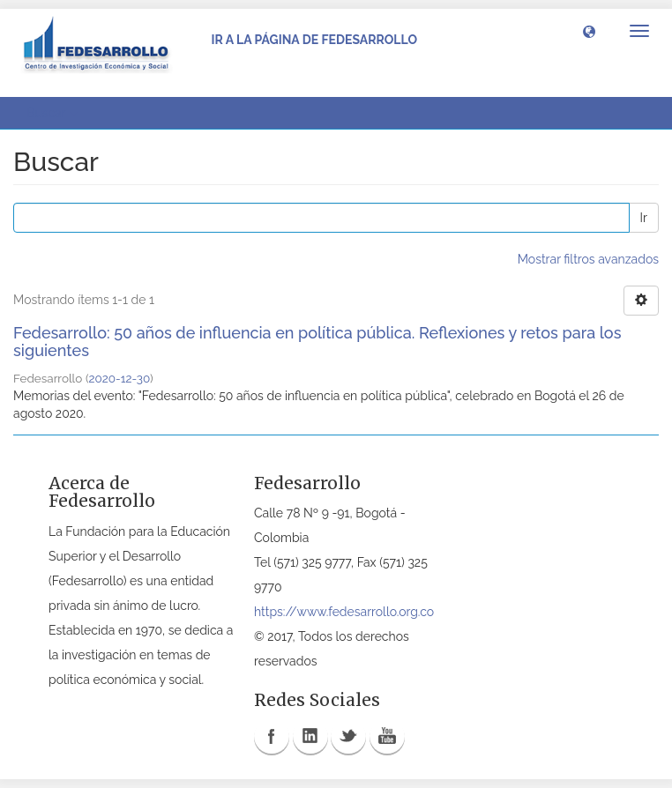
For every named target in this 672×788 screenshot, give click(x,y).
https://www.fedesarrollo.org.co (344, 612)
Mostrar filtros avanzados (588, 259)
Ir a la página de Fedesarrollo (314, 40)
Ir (644, 218)
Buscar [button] (52, 113)
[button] (589, 31)
